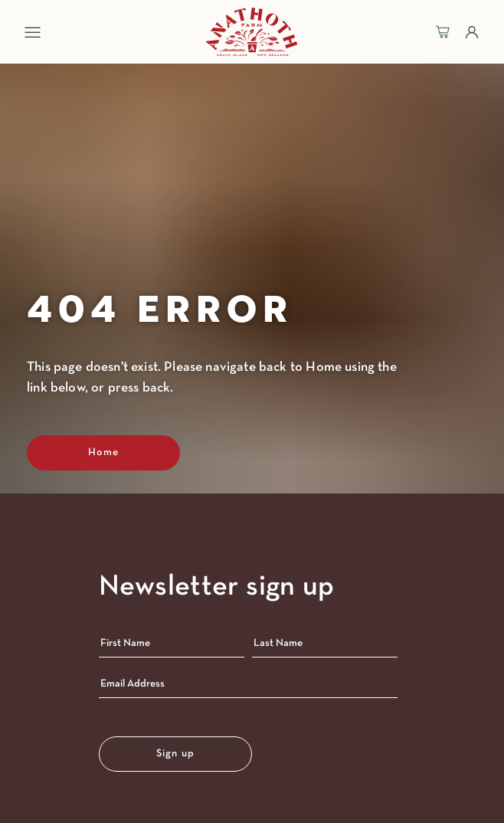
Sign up (175, 754)
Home (103, 452)
